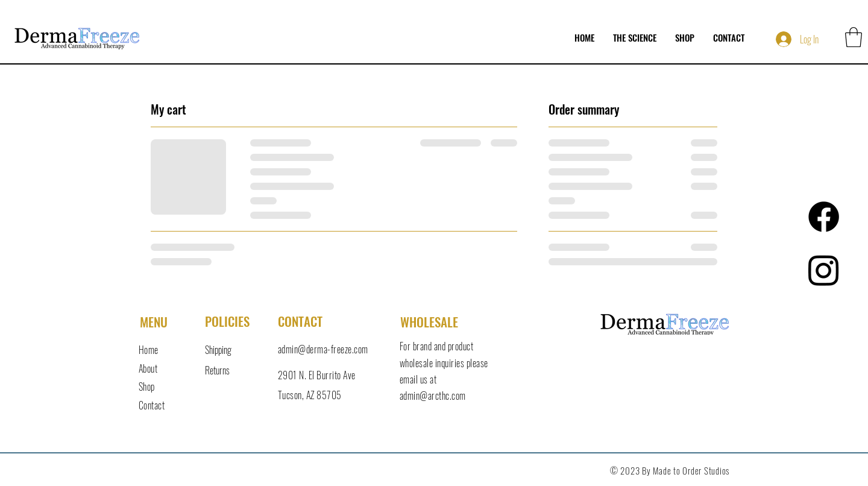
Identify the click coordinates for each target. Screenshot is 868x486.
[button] (854, 37)
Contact (152, 405)
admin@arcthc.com (433, 396)
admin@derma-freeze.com (323, 349)
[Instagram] (824, 270)
